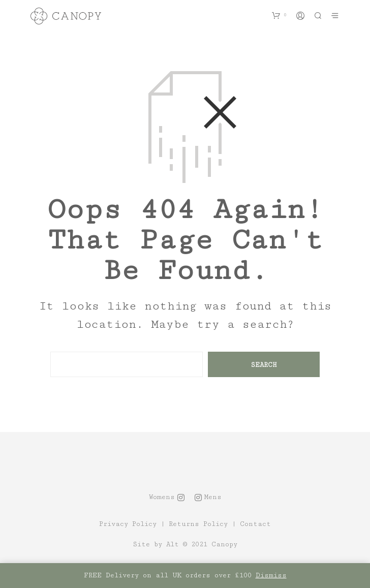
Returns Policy (198, 524)
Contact (255, 524)
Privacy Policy (128, 524)
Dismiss (271, 575)
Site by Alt (156, 545)
